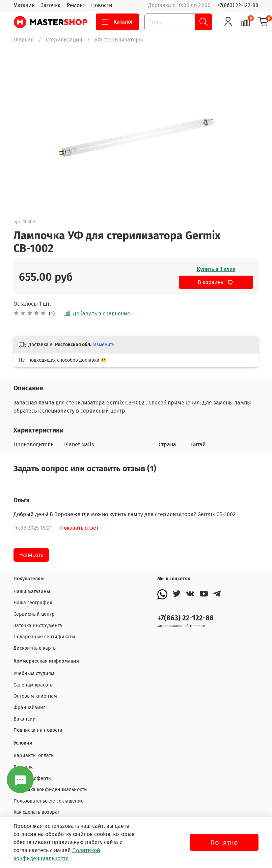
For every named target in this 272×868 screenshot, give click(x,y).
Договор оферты (33, 778)
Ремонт (76, 5)
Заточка (51, 5)
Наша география (33, 603)
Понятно (224, 842)
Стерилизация (64, 40)
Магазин (24, 5)
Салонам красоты (34, 685)
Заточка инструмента (38, 626)
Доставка (24, 767)
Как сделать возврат (37, 812)
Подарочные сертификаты (44, 637)
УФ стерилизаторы (119, 40)
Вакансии (25, 719)
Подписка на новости (38, 730)
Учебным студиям (34, 674)
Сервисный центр (34, 614)
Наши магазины (32, 592)
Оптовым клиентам (35, 696)
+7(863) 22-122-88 (238, 5)
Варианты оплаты (34, 755)
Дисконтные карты (35, 648)
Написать (31, 555)
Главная (24, 40)
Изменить (104, 345)
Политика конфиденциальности (50, 790)
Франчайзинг (29, 708)
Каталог (117, 22)
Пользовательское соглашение (49, 801)
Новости (102, 5)
